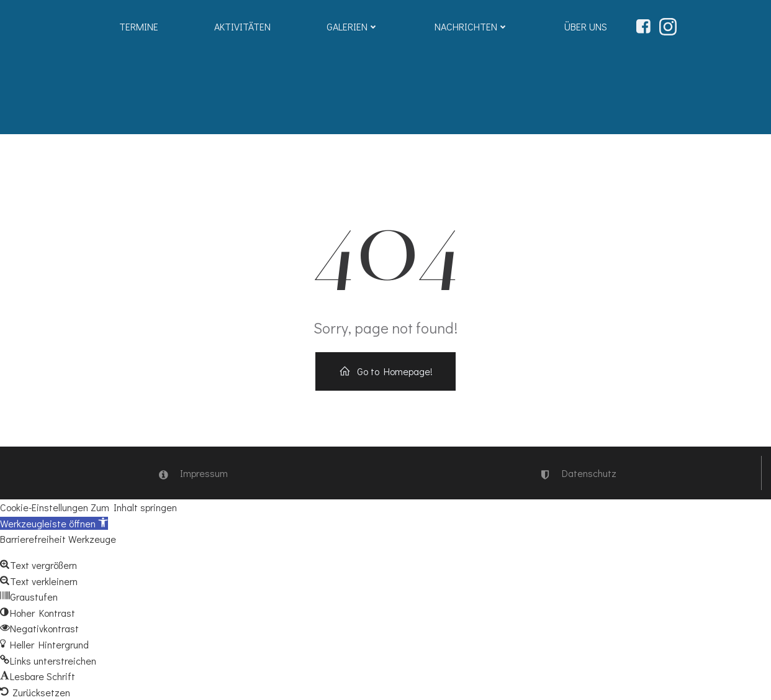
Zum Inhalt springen (134, 507)
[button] (54, 523)
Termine (139, 26)
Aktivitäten (242, 26)
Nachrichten (471, 26)
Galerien (353, 26)
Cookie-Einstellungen (44, 507)
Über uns (586, 26)
